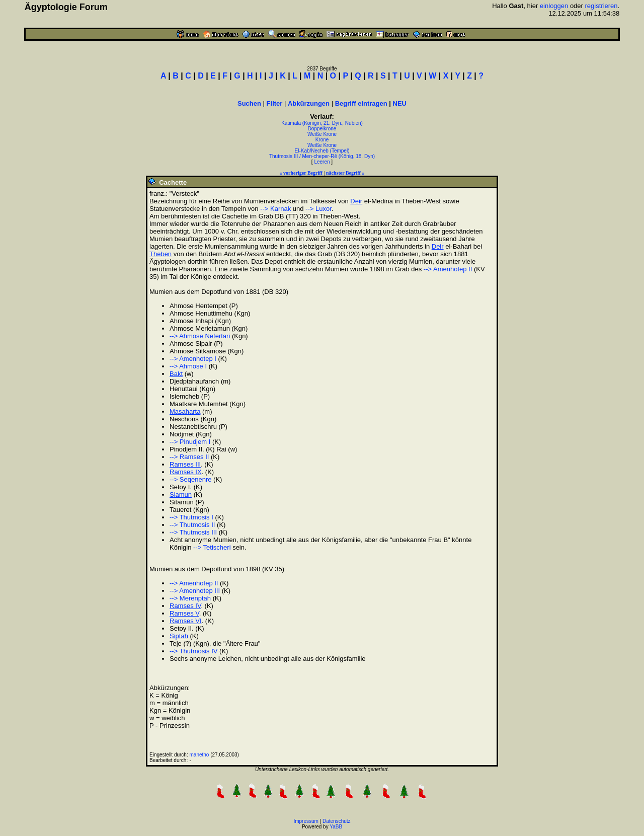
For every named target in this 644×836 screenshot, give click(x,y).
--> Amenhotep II (448, 269)
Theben (160, 254)
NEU (400, 103)
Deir (356, 201)
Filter (275, 103)
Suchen (249, 103)
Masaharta (185, 411)
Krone (322, 140)
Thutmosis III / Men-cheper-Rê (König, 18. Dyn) (322, 156)
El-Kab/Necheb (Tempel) (322, 151)
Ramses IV (185, 606)
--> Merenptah (190, 598)
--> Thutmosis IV (193, 651)
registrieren (601, 6)
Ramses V (184, 613)
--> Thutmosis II (192, 525)
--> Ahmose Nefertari (200, 336)
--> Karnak (275, 209)
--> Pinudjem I (190, 442)
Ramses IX (186, 472)
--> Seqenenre (190, 479)
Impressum (306, 821)
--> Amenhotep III (195, 591)
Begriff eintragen (361, 103)
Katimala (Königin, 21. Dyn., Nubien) (322, 123)
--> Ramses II (189, 457)
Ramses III (185, 464)
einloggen (554, 6)
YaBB (336, 827)
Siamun (181, 495)
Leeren (322, 162)
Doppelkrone (322, 129)
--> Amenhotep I (193, 359)
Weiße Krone (322, 134)
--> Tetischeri (212, 547)
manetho (199, 755)
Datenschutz (337, 821)
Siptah (179, 636)
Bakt (176, 374)
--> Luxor (318, 209)
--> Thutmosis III (193, 532)
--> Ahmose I (188, 366)
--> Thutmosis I (191, 517)
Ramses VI (186, 621)
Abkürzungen (309, 103)
